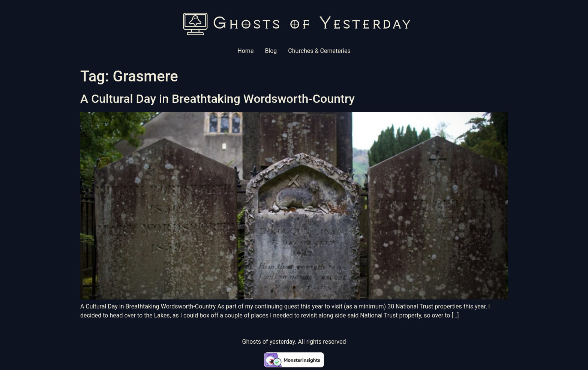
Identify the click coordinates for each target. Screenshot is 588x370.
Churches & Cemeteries (319, 51)
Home (245, 51)
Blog (271, 51)
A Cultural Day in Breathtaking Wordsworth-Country (217, 99)
